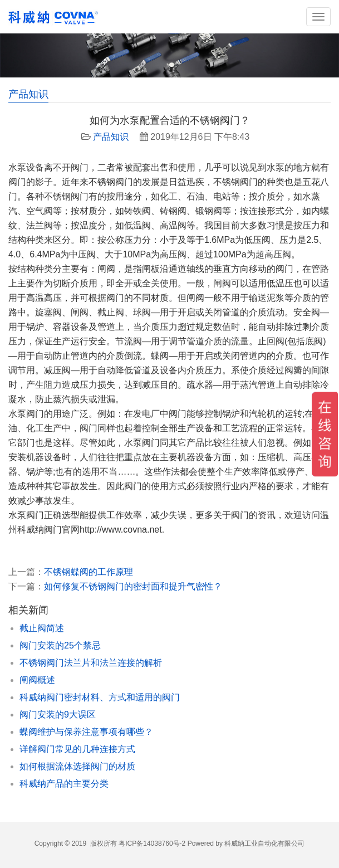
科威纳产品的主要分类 (64, 784)
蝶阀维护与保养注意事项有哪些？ (86, 732)
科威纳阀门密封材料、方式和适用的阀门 (100, 697)
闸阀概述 (37, 680)
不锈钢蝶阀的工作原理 (89, 572)
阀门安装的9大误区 (58, 715)
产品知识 (111, 137)
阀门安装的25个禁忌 (60, 645)
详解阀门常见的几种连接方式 (77, 749)
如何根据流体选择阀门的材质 (77, 766)
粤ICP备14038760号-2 (152, 843)
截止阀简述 (42, 628)
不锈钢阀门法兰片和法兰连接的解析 (91, 663)
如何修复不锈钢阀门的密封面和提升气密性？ (133, 586)
